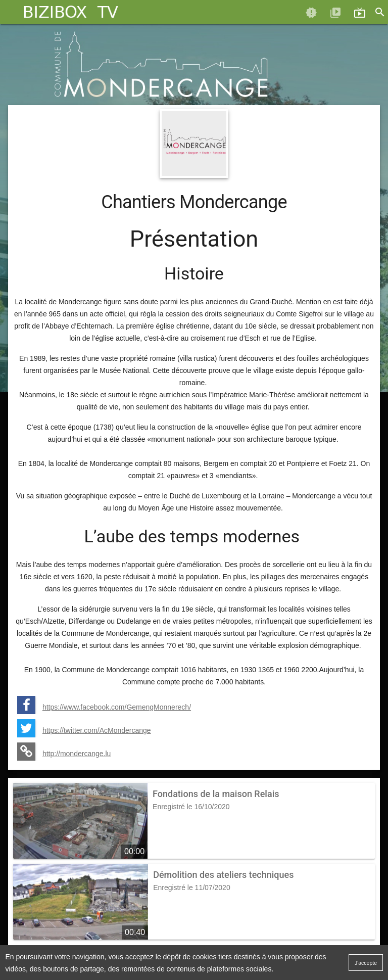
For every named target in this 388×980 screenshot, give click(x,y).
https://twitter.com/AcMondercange (97, 730)
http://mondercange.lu (77, 754)
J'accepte (366, 963)
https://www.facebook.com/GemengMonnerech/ (117, 707)
